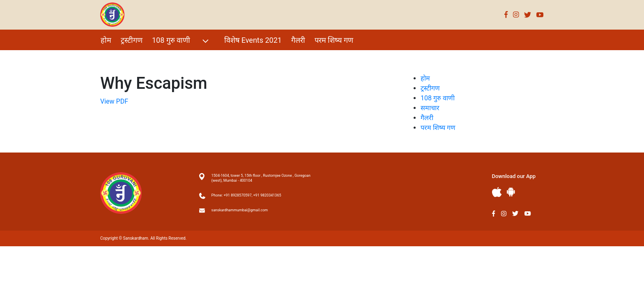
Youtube (540, 15)
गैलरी (298, 40)
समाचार (430, 108)
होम (106, 40)
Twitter (528, 15)
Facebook (506, 15)
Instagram (516, 15)
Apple (497, 192)
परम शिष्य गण (334, 40)
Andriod (511, 192)
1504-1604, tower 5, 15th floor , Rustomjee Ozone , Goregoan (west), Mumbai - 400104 (261, 178)
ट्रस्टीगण (132, 40)
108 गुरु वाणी (181, 41)
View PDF (114, 101)
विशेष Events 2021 (253, 40)
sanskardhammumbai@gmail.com (240, 210)
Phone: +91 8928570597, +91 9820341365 (246, 195)
